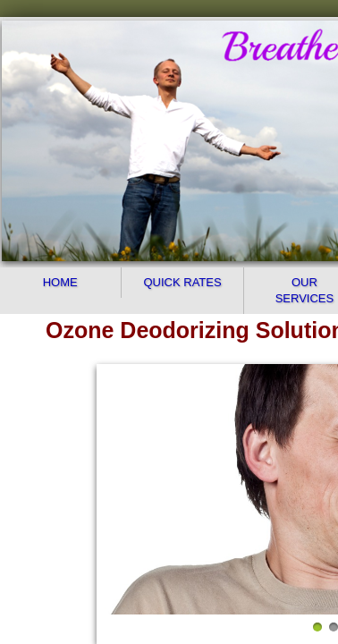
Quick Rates (182, 282)
